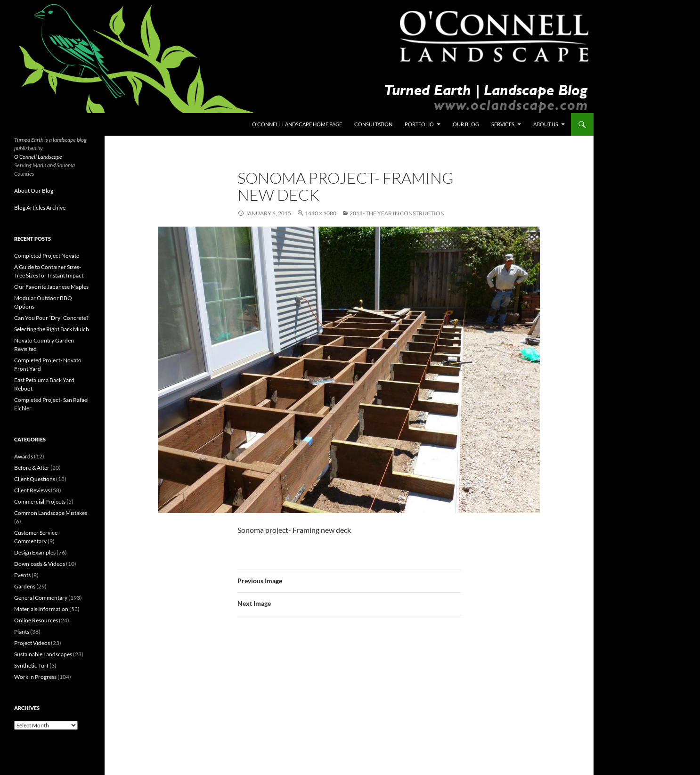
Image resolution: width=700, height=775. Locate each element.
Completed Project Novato (47, 256)
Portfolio (419, 124)
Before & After (32, 468)
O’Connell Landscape (38, 157)
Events (22, 575)
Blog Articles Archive (40, 208)
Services (503, 124)
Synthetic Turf (31, 665)
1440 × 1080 (321, 213)
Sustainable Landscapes (43, 654)
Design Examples (35, 552)
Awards (24, 456)
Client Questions (35, 479)
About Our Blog (34, 191)
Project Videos (32, 643)
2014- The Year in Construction (397, 213)
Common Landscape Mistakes (51, 513)
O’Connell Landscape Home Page (297, 124)
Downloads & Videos (40, 564)
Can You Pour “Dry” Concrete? (51, 318)
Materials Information (41, 609)
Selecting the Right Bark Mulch (52, 329)
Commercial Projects (40, 502)
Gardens (25, 586)
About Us (546, 124)
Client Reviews (32, 490)
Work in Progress (35, 677)
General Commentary (41, 598)
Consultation (373, 124)
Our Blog (466, 124)
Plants (22, 632)
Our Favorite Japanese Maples (51, 287)
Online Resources (36, 620)
